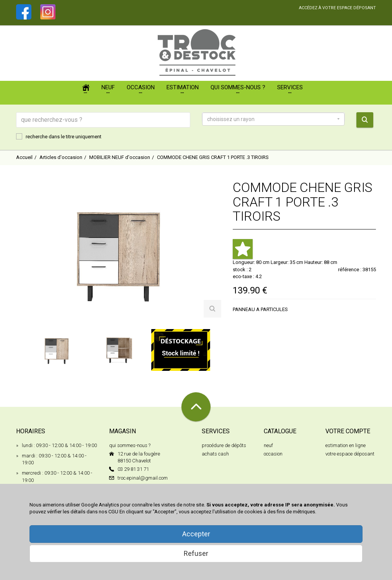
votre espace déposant (350, 454)
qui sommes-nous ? (130, 445)
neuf (268, 445)
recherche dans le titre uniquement (59, 136)
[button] (273, 119)
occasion (273, 454)
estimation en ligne (345, 445)
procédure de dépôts (224, 445)
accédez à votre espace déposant (337, 8)
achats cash (215, 454)
